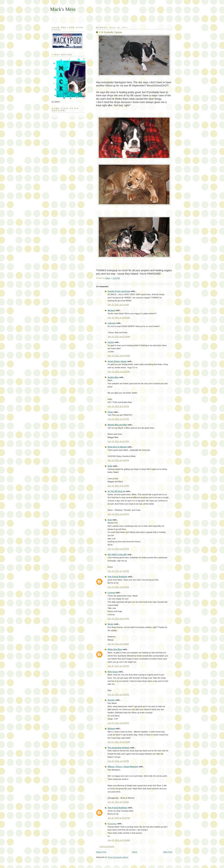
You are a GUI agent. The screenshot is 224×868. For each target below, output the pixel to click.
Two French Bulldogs (117, 577)
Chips (110, 412)
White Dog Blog (115, 649)
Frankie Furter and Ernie (119, 291)
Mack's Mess (63, 9)
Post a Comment (107, 846)
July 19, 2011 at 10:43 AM (119, 356)
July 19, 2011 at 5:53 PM (118, 549)
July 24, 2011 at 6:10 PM (118, 761)
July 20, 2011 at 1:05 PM (118, 666)
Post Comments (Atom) (118, 857)
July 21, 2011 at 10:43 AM (119, 742)
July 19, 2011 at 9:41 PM (118, 619)
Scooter (111, 700)
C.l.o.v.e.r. (112, 824)
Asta (110, 520)
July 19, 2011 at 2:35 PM (118, 406)
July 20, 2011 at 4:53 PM (118, 695)
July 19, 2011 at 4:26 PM (118, 460)
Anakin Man (113, 377)
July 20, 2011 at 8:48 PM (118, 723)
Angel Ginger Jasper (117, 361)
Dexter (111, 624)
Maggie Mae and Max (117, 425)
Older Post (168, 852)
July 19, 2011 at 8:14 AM (118, 305)
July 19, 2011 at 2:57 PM (118, 419)
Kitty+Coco (113, 672)
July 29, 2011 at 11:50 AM (119, 840)
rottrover (112, 323)
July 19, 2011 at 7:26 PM (118, 571)
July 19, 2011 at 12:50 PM (119, 372)
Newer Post (101, 852)
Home (135, 852)
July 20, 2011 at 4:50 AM (118, 644)
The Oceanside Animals (119, 748)
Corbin (111, 342)
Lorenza (111, 593)
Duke (110, 466)
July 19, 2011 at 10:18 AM (119, 337)
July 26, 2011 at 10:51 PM (119, 818)
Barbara (111, 310)
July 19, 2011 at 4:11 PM (118, 441)
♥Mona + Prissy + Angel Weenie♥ (123, 767)
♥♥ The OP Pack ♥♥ (116, 491)
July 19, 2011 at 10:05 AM (119, 318)
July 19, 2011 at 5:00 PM (118, 514)
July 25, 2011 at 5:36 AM (118, 802)
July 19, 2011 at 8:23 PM (118, 587)
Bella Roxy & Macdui (117, 447)
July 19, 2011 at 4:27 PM (118, 486)
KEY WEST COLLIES (117, 554)
